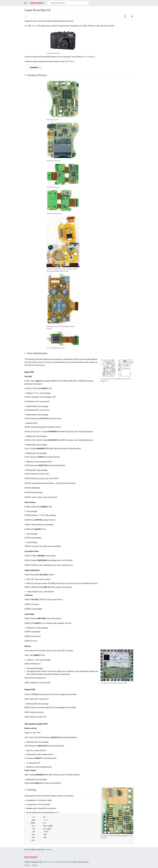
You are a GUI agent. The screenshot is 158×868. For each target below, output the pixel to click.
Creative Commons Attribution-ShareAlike (57, 862)
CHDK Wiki (69, 61)
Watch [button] (125, 16)
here (56, 812)
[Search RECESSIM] (68, 3)
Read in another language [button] (26, 16)
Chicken (49, 850)
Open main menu (25, 3)
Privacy (27, 865)
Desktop (35, 865)
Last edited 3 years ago (36, 850)
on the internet (88, 57)
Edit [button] (132, 16)
